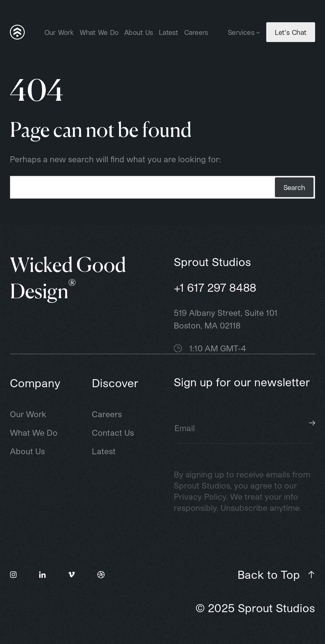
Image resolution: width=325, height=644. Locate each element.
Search (294, 187)
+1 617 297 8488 (215, 287)
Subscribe (312, 423)
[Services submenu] (258, 32)
